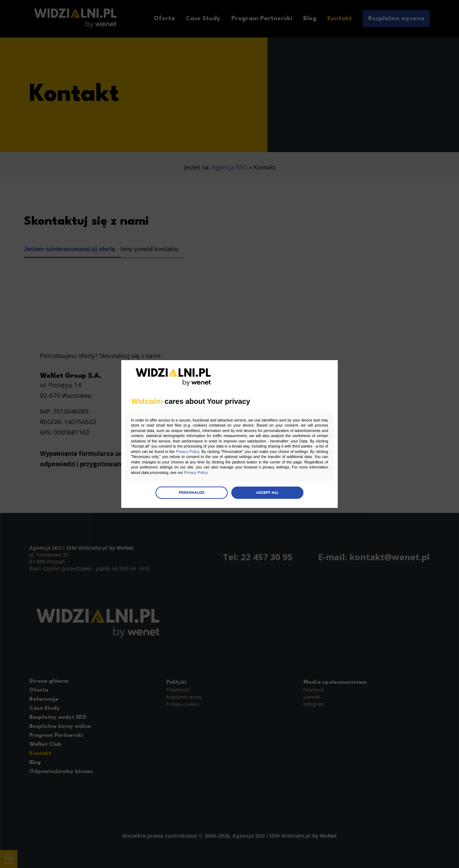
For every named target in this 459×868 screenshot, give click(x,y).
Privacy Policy (270, 452)
